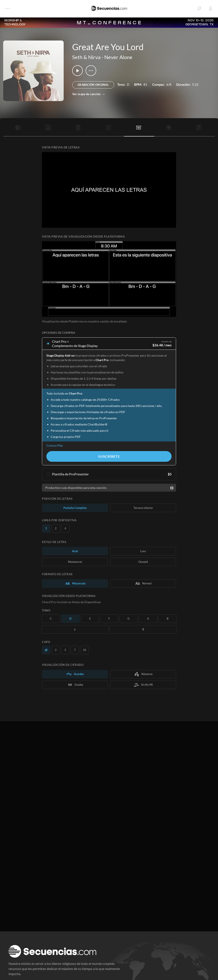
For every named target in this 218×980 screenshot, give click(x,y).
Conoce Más (55, 445)
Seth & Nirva (86, 57)
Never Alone (118, 57)
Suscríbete (109, 456)
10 (85, 650)
